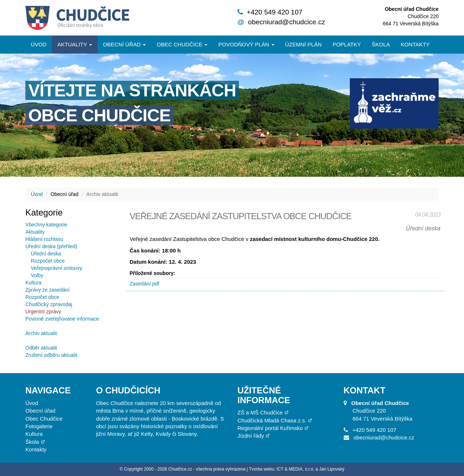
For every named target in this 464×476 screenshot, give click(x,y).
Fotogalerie (39, 426)
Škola (381, 44)
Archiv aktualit (41, 333)
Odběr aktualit (41, 348)
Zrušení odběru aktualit (51, 355)
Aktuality (75, 44)
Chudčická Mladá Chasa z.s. (272, 420)
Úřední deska (46, 254)
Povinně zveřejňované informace (62, 319)
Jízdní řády (251, 436)
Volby (37, 275)
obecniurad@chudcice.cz (287, 22)
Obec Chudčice (44, 419)
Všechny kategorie (46, 225)
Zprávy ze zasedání (47, 290)
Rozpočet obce (48, 261)
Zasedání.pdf (145, 284)
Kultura (33, 283)
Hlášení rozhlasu (44, 239)
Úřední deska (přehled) (51, 246)
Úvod (39, 44)
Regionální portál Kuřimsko (270, 428)
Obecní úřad (124, 44)
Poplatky (347, 44)
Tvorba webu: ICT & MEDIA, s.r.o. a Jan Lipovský (297, 469)
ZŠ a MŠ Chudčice (260, 412)
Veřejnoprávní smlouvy (57, 268)
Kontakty (415, 44)
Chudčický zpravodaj (49, 304)
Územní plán (304, 44)
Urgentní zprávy (43, 312)
